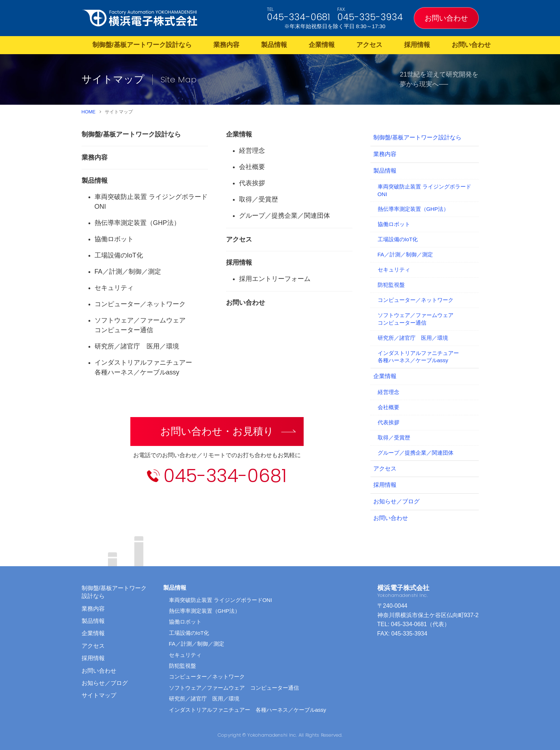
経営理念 (252, 151)
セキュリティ (114, 288)
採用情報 (417, 45)
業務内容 (226, 45)
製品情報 (274, 45)
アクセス (369, 45)
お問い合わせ (446, 18)
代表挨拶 (252, 183)
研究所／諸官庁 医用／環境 (137, 346)
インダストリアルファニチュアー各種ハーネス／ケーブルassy (418, 357)
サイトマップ (99, 695)
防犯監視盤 (391, 285)
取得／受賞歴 (259, 199)
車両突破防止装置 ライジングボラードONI (424, 190)
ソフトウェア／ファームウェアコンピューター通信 (416, 319)
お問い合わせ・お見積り (217, 431)
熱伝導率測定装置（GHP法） (137, 223)
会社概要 (252, 167)
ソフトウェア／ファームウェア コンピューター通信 (234, 688)
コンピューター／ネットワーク (140, 304)
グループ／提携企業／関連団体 (285, 216)
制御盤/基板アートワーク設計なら (142, 45)
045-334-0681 (298, 17)
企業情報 (322, 45)
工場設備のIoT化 (119, 255)
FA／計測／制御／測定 (128, 272)
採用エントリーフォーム (275, 279)
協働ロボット (114, 239)
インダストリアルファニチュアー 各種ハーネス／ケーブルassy (248, 710)
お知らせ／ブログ (396, 501)
